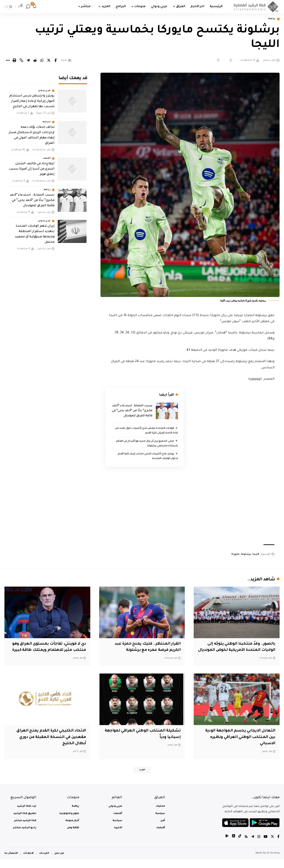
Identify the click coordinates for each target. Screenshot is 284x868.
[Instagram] (258, 846)
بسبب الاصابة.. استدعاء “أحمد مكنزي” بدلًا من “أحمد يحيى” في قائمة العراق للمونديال (132, 411)
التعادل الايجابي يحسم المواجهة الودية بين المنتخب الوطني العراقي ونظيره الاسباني (237, 744)
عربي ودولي (44, 88)
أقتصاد (47, 156)
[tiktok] (239, 846)
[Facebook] (278, 846)
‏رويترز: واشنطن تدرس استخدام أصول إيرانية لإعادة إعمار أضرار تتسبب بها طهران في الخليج (32, 99)
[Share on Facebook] (56, 61)
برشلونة (246, 555)
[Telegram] (252, 846)
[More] (8, 61)
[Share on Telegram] (28, 61)
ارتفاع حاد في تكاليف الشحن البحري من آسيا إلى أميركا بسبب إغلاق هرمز (32, 166)
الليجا (256, 555)
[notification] (35, 7)
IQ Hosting (273, 862)
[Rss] (245, 846)
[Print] (14, 61)
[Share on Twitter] (49, 61)
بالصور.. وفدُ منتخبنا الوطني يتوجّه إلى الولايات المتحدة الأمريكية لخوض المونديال (239, 651)
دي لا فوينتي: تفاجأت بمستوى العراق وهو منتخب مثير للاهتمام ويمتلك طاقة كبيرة (48, 651)
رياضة (271, 19)
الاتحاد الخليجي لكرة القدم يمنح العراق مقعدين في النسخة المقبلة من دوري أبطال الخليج (48, 744)
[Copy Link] (21, 61)
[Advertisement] (190, 506)
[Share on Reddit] (35, 61)
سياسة (47, 119)
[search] (28, 7)
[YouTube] (265, 846)
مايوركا (236, 555)
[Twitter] (272, 846)
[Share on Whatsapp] (42, 61)
